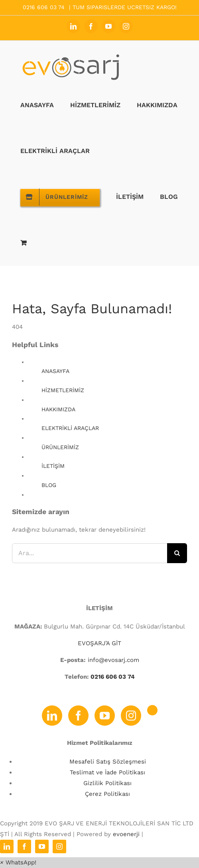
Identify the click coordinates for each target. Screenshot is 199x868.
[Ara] (177, 553)
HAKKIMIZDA (58, 409)
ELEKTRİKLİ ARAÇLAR (70, 428)
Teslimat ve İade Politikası (107, 772)
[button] (18, 862)
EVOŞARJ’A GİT (99, 643)
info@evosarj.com (113, 660)
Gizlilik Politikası (107, 783)
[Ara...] (90, 553)
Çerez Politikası (107, 794)
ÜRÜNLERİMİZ (60, 447)
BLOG (49, 485)
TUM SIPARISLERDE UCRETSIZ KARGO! (125, 7)
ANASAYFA (55, 371)
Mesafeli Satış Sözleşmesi (108, 762)
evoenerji (126, 834)
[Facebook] (78, 716)
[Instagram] (131, 716)
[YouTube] (105, 716)
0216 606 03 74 (112, 677)
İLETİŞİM (53, 466)
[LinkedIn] (52, 716)
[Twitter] (152, 710)
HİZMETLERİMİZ (63, 390)
